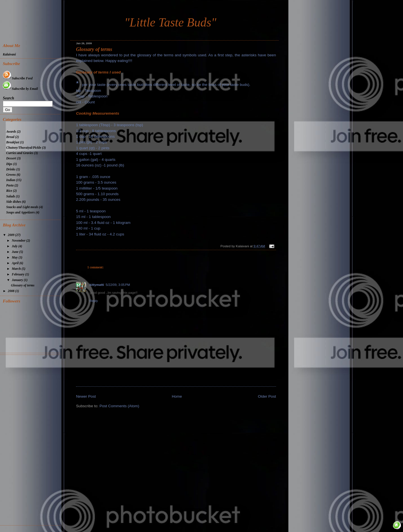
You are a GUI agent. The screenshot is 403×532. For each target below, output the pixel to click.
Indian (11, 180)
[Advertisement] (32, 439)
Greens (11, 175)
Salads (11, 196)
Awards (11, 132)
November (19, 241)
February (19, 274)
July (15, 246)
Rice (9, 191)
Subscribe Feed (18, 78)
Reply (94, 301)
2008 (12, 291)
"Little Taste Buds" (170, 22)
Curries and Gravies (20, 153)
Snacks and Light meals (22, 207)
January (18, 280)
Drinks (11, 169)
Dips (9, 164)
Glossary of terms (94, 49)
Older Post (267, 396)
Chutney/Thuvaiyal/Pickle (24, 148)
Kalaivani (9, 54)
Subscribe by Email (20, 89)
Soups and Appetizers (21, 212)
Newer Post (86, 396)
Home (177, 396)
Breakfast (13, 142)
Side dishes (14, 202)
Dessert (11, 158)
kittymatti (97, 285)
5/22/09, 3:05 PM (118, 285)
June (16, 252)
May (15, 258)
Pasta (10, 185)
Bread (10, 137)
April (16, 263)
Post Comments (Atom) (119, 406)
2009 (12, 235)
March (17, 269)
